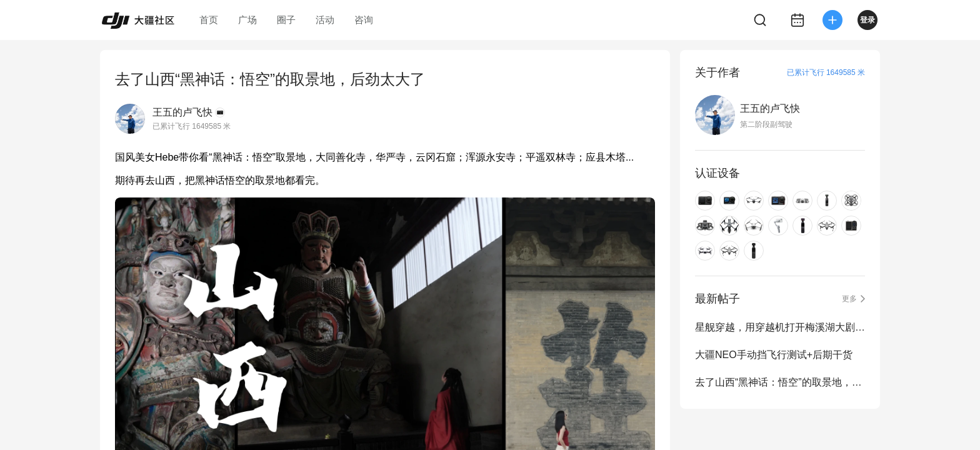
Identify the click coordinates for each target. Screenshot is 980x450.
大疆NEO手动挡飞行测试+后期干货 (774, 355)
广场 (247, 20)
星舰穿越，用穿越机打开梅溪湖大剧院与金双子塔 (780, 327)
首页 (209, 20)
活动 (325, 20)
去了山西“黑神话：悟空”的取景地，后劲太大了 (780, 382)
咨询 (364, 20)
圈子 (286, 20)
